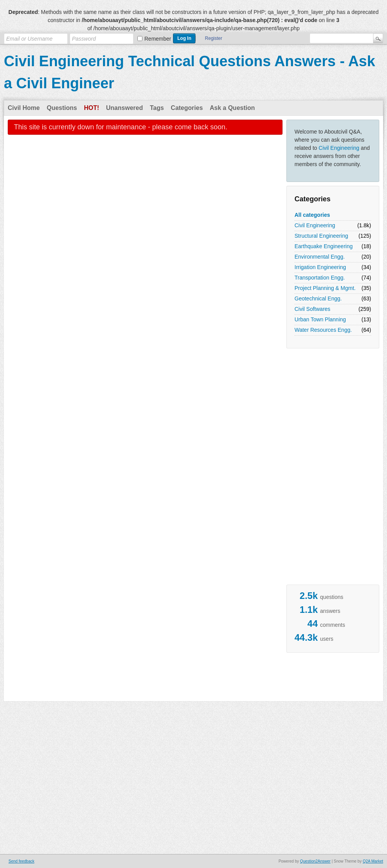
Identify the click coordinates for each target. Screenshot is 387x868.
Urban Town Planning (320, 319)
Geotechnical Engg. (318, 298)
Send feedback (21, 861)
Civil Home (24, 108)
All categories (312, 215)
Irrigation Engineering (320, 267)
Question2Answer (315, 861)
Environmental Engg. (320, 257)
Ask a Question (232, 108)
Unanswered (124, 108)
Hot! (92, 108)
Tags (157, 108)
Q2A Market (373, 861)
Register (214, 38)
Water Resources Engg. (323, 330)
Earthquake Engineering (324, 246)
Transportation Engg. (320, 278)
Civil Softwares (313, 309)
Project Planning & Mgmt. (325, 288)
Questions (62, 108)
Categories (187, 108)
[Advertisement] (193, 678)
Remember (158, 39)
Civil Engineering (339, 148)
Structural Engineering (321, 236)
